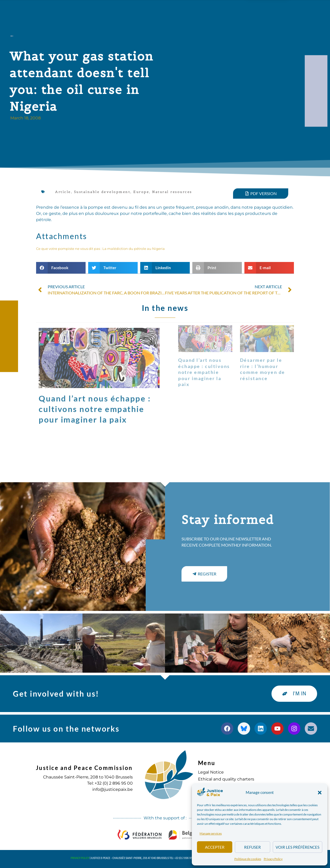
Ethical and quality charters (226, 779)
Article (63, 192)
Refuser (253, 847)
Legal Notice (211, 772)
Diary (187, 10)
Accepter (215, 847)
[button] (320, 793)
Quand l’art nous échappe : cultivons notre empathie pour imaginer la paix (95, 409)
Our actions (112, 10)
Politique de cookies (248, 859)
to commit (217, 10)
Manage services (211, 833)
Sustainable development (102, 192)
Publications (154, 10)
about (76, 10)
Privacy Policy (273, 859)
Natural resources (172, 192)
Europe (141, 192)
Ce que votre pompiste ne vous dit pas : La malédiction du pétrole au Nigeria (100, 249)
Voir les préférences (298, 847)
